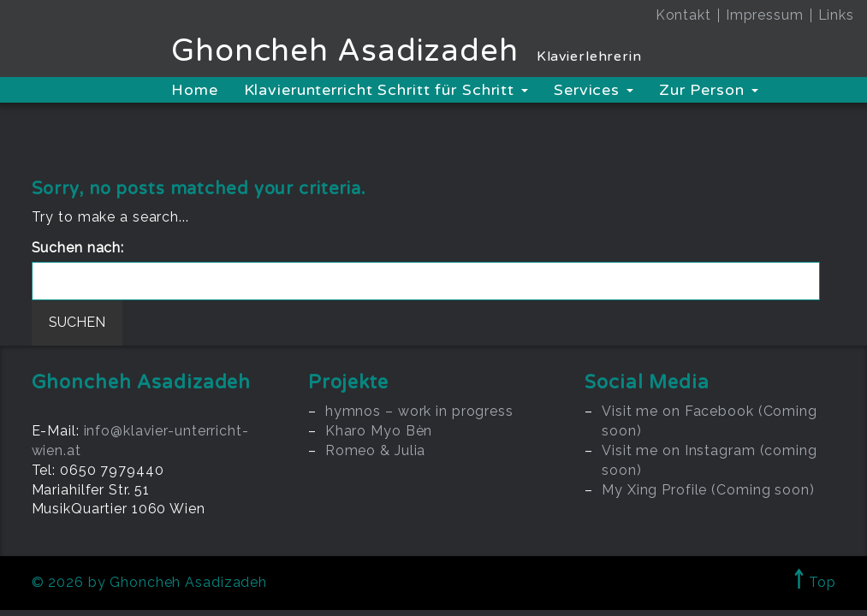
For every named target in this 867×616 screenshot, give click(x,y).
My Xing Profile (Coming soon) (708, 490)
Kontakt (683, 15)
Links (836, 15)
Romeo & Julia (375, 450)
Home (195, 90)
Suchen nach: (78, 248)
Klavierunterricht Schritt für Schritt (386, 90)
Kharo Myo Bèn (379, 431)
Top (815, 582)
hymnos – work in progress (419, 411)
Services (594, 90)
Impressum (765, 15)
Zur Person (709, 90)
